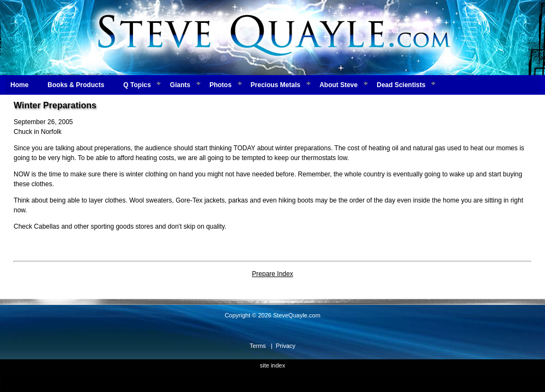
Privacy (286, 346)
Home (19, 85)
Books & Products (76, 85)
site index (272, 365)
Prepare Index (272, 274)
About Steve (338, 85)
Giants (180, 85)
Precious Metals (275, 85)
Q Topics (137, 85)
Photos (220, 85)
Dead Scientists (401, 85)
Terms (258, 346)
